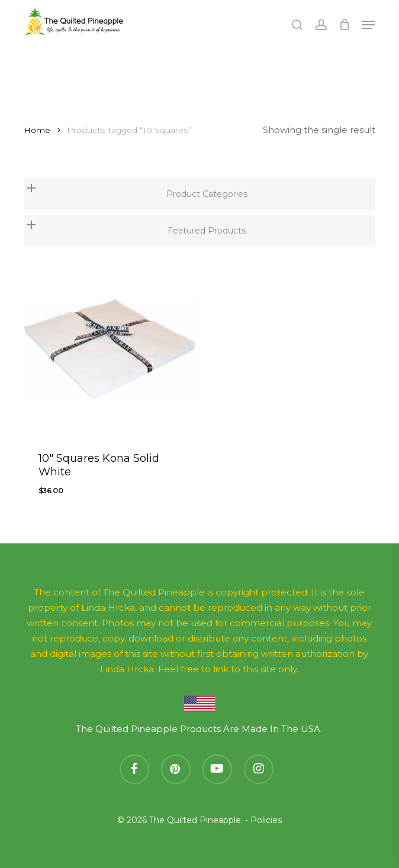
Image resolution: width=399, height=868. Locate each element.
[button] (368, 25)
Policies (266, 820)
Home (37, 130)
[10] (109, 349)
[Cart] (344, 25)
